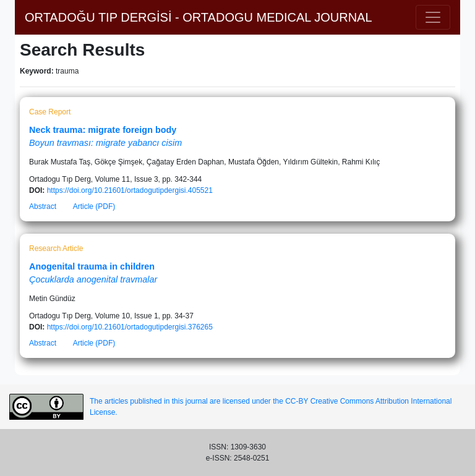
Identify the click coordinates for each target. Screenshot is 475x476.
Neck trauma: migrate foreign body (103, 130)
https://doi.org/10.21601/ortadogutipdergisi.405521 (130, 190)
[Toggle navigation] (433, 17)
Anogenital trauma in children (92, 266)
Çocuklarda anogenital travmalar (93, 279)
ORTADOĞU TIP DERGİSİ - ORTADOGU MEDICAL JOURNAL (199, 17)
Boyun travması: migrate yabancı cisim (105, 143)
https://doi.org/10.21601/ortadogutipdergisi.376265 (130, 327)
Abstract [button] (43, 206)
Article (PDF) (94, 206)
